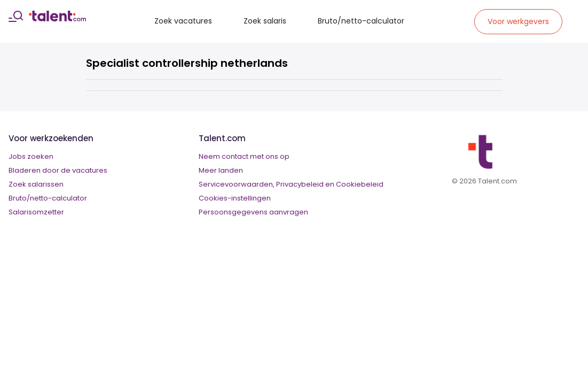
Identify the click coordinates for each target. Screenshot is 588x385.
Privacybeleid (300, 184)
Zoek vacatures (183, 21)
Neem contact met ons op (244, 156)
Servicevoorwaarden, (237, 184)
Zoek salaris (265, 21)
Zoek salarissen (36, 184)
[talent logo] (57, 19)
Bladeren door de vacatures (58, 170)
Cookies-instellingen (235, 198)
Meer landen (221, 170)
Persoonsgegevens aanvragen (253, 212)
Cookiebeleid (360, 184)
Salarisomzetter (36, 212)
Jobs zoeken (31, 156)
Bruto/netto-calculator (361, 21)
